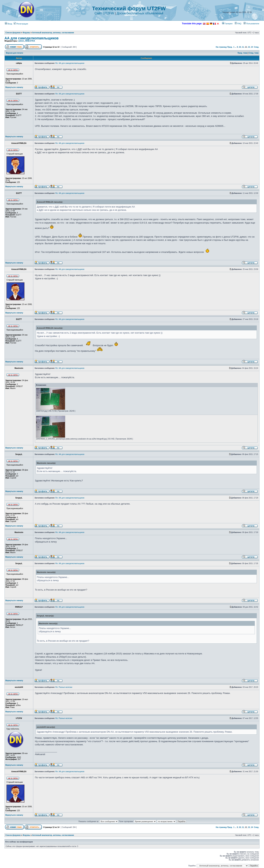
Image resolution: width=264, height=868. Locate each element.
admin (21, 41)
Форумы (26, 33)
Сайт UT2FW (104, 13)
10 (240, 47)
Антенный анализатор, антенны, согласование (53, 33)
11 (243, 47)
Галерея (227, 24)
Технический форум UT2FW (129, 8)
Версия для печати (15, 53)
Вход (8, 24)
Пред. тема (242, 53)
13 (249, 47)
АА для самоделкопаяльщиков (31, 38)
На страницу (221, 47)
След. (256, 47)
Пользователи (251, 24)
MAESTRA (30, 41)
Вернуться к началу (14, 87)
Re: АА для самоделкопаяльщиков (70, 63)
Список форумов (13, 33)
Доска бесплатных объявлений (140, 13)
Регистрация (21, 24)
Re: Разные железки (64, 687)
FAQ (238, 24)
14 (252, 47)
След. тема (254, 53)
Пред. (230, 47)
